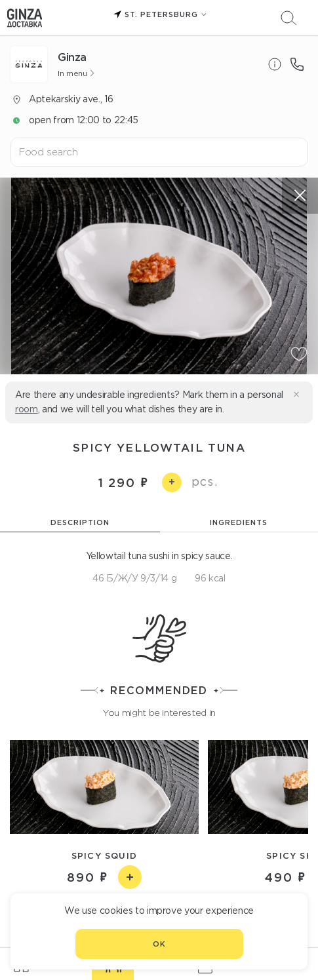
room (27, 409)
